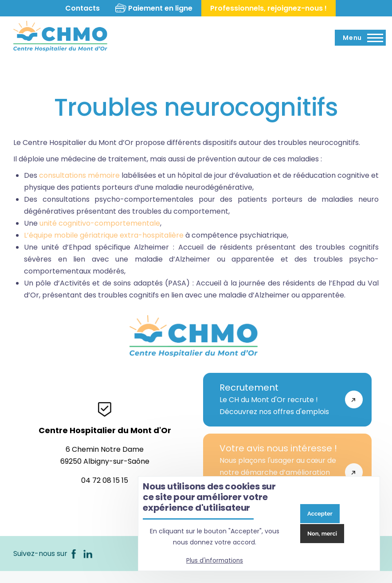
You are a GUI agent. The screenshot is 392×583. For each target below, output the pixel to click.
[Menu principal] (360, 38)
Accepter (320, 514)
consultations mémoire (79, 175)
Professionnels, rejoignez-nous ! (270, 8)
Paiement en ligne (162, 8)
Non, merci (322, 534)
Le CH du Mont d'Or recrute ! (278, 399)
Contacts (81, 8)
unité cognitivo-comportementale (100, 223)
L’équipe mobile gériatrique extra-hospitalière (104, 235)
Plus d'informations (215, 561)
